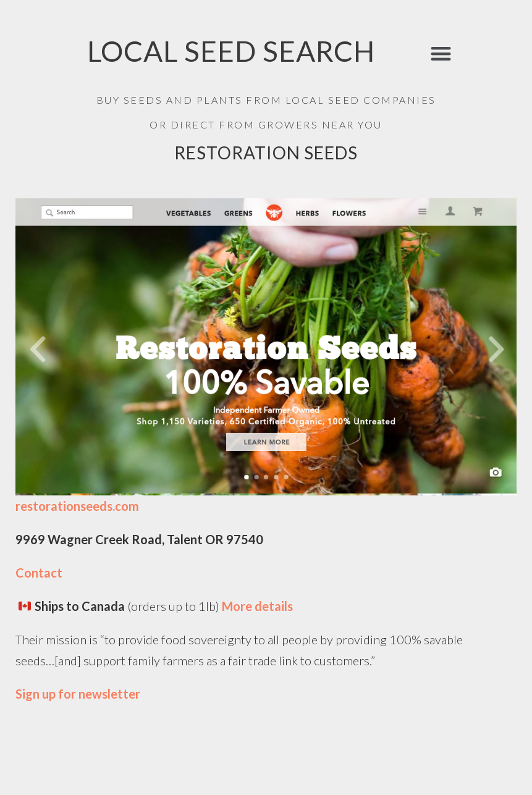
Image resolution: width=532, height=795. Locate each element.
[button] (441, 53)
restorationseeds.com (77, 506)
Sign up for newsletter (78, 694)
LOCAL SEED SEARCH (231, 51)
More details (259, 606)
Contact (39, 573)
